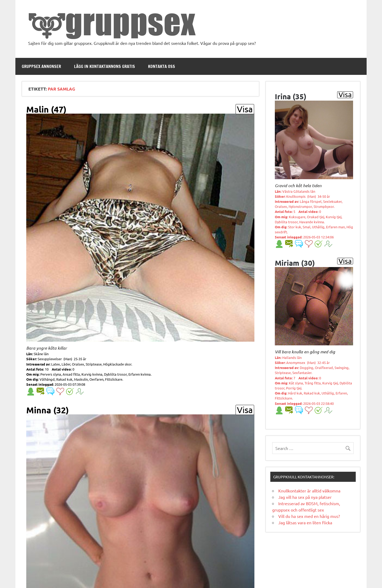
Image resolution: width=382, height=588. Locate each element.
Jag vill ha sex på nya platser (305, 497)
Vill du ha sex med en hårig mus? (309, 516)
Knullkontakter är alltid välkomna (309, 491)
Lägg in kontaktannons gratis (105, 66)
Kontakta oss (162, 66)
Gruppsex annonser (41, 66)
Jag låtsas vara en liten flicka (305, 522)
